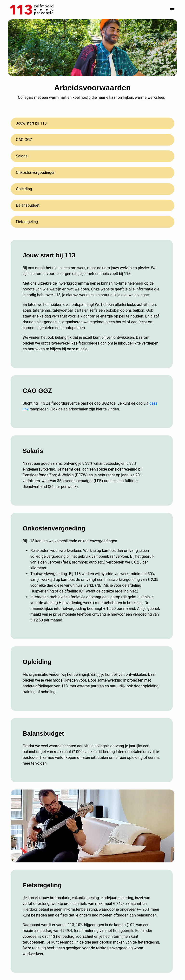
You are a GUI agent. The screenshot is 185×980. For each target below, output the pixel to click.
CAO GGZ (24, 140)
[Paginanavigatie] (172, 10)
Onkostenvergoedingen (36, 173)
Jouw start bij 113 (31, 123)
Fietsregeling (27, 222)
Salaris (22, 156)
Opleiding (24, 189)
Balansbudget (28, 205)
